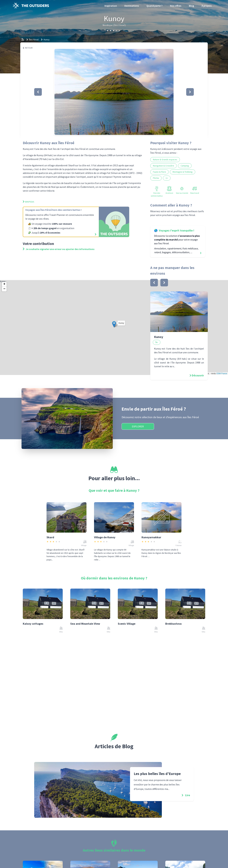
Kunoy (47, 40)
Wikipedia (28, 202)
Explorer (138, 426)
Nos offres (176, 6)
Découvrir (198, 375)
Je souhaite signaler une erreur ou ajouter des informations (59, 249)
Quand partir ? (154, 6)
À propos (207, 6)
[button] (114, 92)
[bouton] (154, 283)
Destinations (132, 6)
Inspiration (111, 6)
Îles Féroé (34, 40)
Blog (191, 6)
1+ (167, 178)
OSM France (222, 374)
